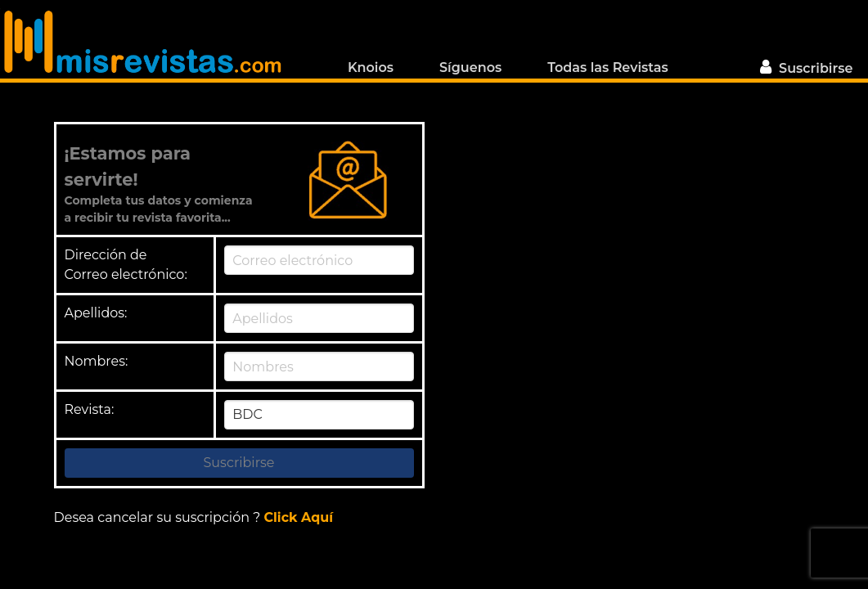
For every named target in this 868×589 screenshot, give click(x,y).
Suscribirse (805, 67)
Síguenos (470, 67)
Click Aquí (298, 517)
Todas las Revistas (607, 66)
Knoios (371, 66)
